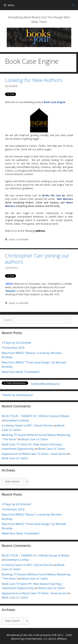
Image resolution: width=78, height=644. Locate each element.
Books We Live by (54, 195)
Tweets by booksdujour (17, 395)
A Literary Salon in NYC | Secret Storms (27, 425)
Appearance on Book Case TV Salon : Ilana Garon (34, 454)
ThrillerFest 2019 (13, 348)
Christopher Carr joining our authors (37, 259)
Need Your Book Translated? (21, 372)
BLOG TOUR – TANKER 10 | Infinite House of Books (35, 416)
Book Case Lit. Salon (35, 439)
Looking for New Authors (34, 80)
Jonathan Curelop (17, 420)
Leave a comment (19, 239)
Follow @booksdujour (46, 384)
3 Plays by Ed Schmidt (16, 343)
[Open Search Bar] (73, 5)
